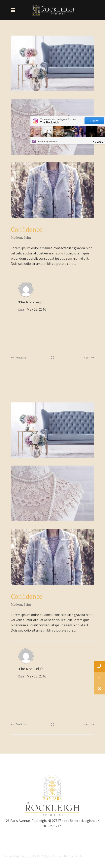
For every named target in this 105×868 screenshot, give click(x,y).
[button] (99, 689)
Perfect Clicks (75, 856)
